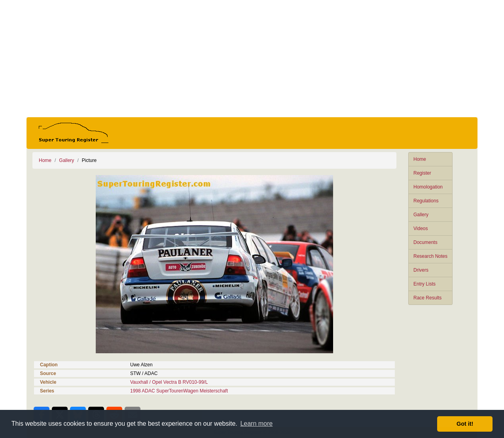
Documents (425, 242)
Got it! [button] (465, 424)
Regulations (426, 201)
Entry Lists (424, 284)
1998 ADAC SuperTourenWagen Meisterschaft (179, 391)
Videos (421, 229)
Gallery (421, 215)
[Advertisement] (252, 59)
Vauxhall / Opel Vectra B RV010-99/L (169, 382)
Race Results (427, 298)
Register (422, 173)
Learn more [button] (256, 424)
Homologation (428, 187)
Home (420, 159)
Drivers (421, 270)
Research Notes (430, 256)
